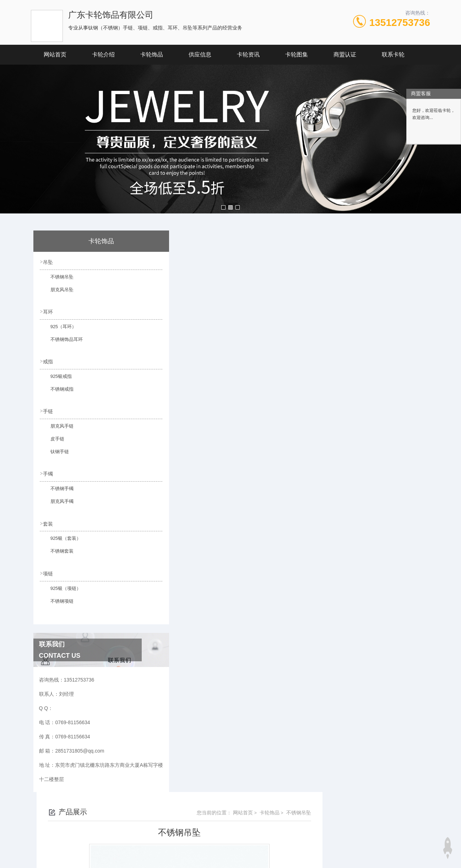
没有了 (181, 474)
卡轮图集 (297, 55)
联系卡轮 (393, 55)
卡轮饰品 (152, 55)
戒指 (49, 360)
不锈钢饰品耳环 (62, 342)
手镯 (49, 472)
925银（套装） (61, 540)
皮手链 (53, 441)
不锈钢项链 (58, 602)
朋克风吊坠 (58, 293)
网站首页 (55, 55)
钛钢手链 (55, 454)
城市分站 (37, 860)
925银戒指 (57, 379)
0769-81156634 (161, 818)
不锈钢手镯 (58, 490)
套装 (49, 521)
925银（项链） (61, 589)
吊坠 (49, 262)
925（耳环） (59, 330)
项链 (49, 571)
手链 (49, 410)
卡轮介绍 (103, 55)
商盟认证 (345, 55)
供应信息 (200, 55)
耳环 (49, 311)
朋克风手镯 (58, 503)
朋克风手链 (58, 428)
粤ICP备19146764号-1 (275, 829)
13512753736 (400, 23)
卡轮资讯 (248, 55)
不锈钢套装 (58, 553)
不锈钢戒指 (58, 392)
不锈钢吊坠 (58, 280)
